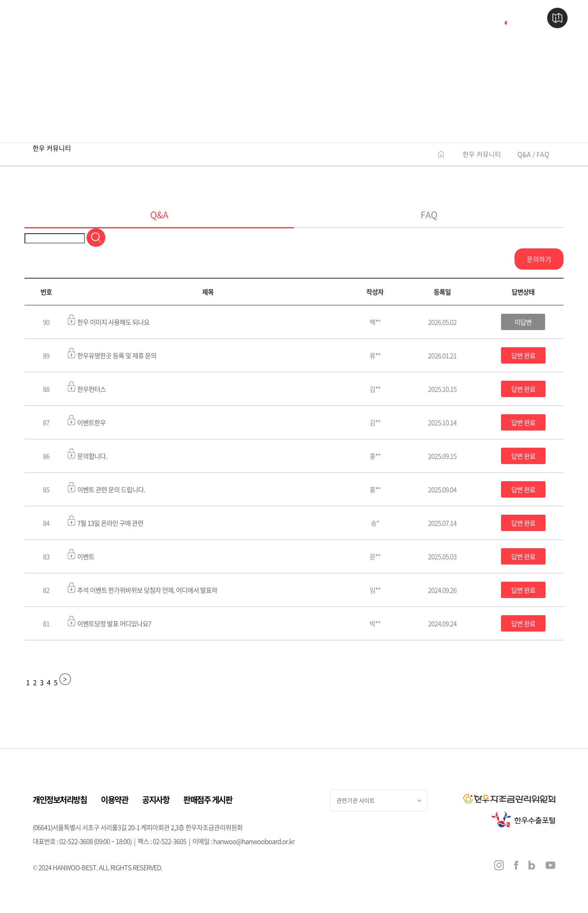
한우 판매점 (206, 18)
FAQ (429, 214)
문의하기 (539, 259)
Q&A (159, 214)
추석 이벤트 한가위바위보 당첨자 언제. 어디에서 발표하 (143, 589)
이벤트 (81, 555)
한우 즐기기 (288, 18)
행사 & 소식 (371, 18)
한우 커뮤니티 (482, 154)
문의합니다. (87, 455)
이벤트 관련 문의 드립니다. (106, 488)
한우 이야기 (123, 18)
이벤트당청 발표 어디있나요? (109, 622)
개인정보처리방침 (60, 800)
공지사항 (156, 800)
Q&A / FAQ (533, 154)
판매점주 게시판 (208, 800)
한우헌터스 (87, 388)
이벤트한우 (87, 421)
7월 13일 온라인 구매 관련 (106, 522)
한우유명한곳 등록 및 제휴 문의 (112, 354)
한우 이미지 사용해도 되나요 (109, 321)
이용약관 (114, 800)
